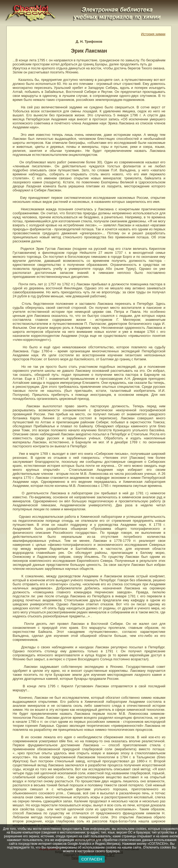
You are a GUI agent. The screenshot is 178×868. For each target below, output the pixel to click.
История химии (153, 34)
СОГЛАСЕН (92, 859)
